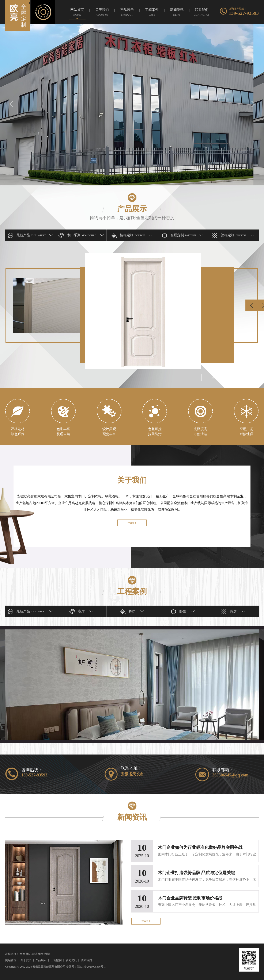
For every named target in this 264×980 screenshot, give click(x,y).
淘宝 (41, 954)
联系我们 (86, 960)
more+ (132, 523)
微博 (47, 954)
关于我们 (26, 960)
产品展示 (41, 960)
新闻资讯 (71, 960)
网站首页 (11, 960)
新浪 (35, 954)
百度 (22, 954)
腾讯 (29, 954)
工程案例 (56, 960)
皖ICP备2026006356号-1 (91, 967)
